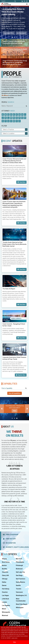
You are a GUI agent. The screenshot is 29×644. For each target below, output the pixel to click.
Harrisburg (6, 589)
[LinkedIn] (22, 1)
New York (19, 559)
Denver (4, 585)
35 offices (5, 95)
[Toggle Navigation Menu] (27, 4)
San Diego (19, 575)
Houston (5, 592)
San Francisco (21, 579)
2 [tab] (15, 37)
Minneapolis (6, 612)
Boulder (5, 569)
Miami (4, 609)
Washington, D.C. (22, 595)
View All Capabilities (15, 393)
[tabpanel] (14, 409)
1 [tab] (12, 37)
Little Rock (5, 599)
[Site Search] (9, 1)
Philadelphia (20, 562)
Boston (4, 565)
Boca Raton (6, 562)
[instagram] (27, 1)
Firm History (9, 539)
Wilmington (20, 608)
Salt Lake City (20, 572)
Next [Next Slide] (27, 409)
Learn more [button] (14, 638)
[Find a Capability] (14, 388)
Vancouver (19, 592)
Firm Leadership (10, 535)
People (8, 102)
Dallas (4, 582)
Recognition (9, 543)
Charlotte (5, 572)
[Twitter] (25, 1)
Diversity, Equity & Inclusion (15, 547)
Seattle (18, 585)
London (4, 602)
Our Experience (21, 33)
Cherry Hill (5, 575)
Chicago (5, 579)
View (15, 411)
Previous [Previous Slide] (2, 409)
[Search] (15, 1)
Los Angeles (6, 605)
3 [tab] (17, 37)
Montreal (5, 615)
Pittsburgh (19, 565)
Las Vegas (5, 595)
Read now (21, 182)
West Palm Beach (22, 604)
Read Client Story (9, 33)
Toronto (19, 589)
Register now (21, 375)
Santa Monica (20, 582)
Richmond (19, 569)
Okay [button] (14, 642)
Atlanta (4, 559)
